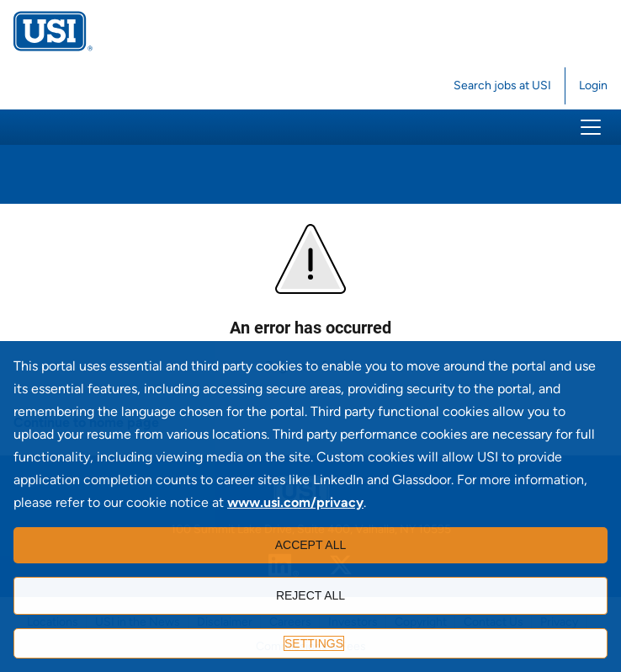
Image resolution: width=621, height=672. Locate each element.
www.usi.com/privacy (295, 502)
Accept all (311, 545)
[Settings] (310, 643)
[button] (591, 127)
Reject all (310, 595)
